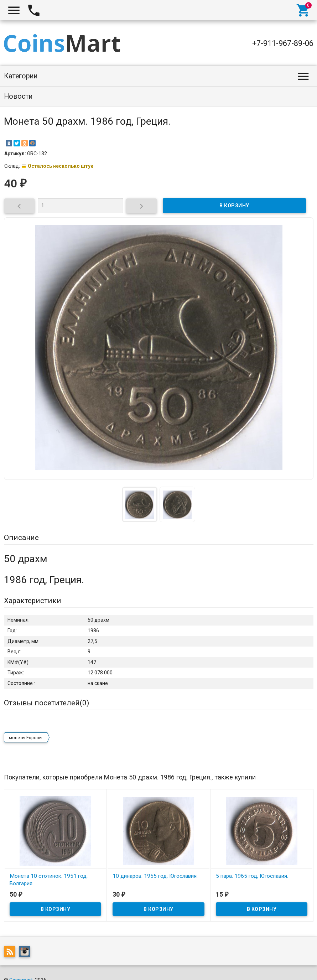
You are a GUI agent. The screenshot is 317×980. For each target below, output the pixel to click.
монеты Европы (26, 738)
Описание (21, 538)
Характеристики (33, 601)
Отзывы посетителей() (46, 703)
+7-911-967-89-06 (283, 43)
